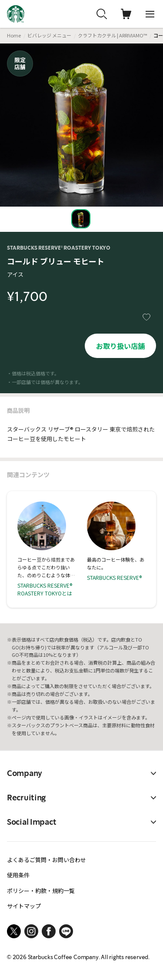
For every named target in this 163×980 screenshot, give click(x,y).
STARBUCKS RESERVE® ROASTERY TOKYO (59, 248)
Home (14, 35)
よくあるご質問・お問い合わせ (47, 860)
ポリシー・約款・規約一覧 (41, 891)
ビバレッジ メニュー (49, 35)
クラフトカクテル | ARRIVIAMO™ (112, 35)
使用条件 (18, 875)
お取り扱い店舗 (120, 346)
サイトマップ (24, 906)
